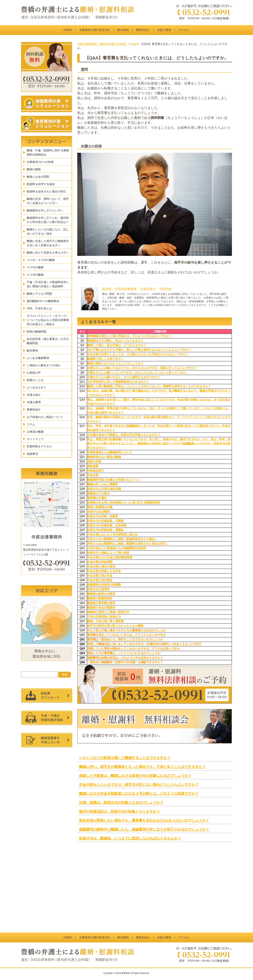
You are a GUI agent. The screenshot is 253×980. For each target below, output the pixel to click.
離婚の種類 (34, 169)
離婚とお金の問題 (38, 177)
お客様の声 (34, 373)
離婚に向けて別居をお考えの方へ (48, 253)
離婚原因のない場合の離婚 (104, 457)
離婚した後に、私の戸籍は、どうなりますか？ (117, 345)
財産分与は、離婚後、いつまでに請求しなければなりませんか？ (130, 838)
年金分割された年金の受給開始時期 (110, 557)
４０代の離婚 (35, 267)
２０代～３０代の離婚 (41, 260)
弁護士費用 (164, 30)
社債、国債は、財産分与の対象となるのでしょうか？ (121, 802)
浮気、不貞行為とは (39, 308)
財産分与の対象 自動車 (103, 516)
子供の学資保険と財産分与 (104, 617)
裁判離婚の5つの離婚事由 (43, 301)
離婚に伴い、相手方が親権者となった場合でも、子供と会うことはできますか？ (142, 767)
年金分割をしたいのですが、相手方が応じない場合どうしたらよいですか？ (139, 785)
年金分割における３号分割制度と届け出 (112, 534)
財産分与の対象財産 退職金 (105, 530)
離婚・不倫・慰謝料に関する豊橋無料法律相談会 (48, 153)
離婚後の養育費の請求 (101, 603)
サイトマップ (35, 439)
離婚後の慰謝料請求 (100, 598)
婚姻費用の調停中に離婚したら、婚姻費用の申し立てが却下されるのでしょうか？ (144, 829)
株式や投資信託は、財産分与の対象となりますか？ (119, 811)
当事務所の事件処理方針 (95, 30)
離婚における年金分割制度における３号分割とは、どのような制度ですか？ (139, 794)
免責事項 (32, 454)
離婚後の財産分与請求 (101, 594)
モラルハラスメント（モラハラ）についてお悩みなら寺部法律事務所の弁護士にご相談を (48, 320)
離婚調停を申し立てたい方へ (45, 210)
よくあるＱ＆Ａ (36, 387)
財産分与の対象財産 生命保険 (107, 525)
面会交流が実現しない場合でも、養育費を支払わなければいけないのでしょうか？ (144, 820)
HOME (68, 30)
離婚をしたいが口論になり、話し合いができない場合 (48, 232)
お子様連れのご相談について (45, 417)
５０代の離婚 (35, 275)
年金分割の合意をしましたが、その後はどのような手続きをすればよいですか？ (138, 354)
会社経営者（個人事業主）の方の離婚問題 (48, 341)
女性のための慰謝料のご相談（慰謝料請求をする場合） (122, 539)
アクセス (184, 30)
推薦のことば (35, 380)
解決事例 (123, 30)
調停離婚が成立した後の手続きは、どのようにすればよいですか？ (129, 336)
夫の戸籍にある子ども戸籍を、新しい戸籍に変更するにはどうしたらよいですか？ (139, 350)
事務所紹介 (143, 30)
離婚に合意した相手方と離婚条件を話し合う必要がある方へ (48, 243)
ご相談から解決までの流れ (44, 365)
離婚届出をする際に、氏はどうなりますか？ (115, 341)
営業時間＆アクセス (39, 446)
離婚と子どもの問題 (39, 294)
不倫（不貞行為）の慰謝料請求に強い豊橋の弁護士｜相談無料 (48, 284)
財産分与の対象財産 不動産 (105, 521)
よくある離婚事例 (38, 358)
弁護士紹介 (34, 395)
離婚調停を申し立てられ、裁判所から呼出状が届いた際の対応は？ (48, 220)
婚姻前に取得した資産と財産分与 (108, 612)
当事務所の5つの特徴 (40, 162)
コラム (31, 424)
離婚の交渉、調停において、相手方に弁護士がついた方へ (48, 201)
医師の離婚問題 (37, 332)
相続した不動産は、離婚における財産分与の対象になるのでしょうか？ (135, 776)
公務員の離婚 (35, 432)
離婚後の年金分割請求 (101, 607)
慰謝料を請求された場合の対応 (46, 191)
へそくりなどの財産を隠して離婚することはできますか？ (125, 758)
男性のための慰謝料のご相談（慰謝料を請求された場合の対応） (128, 544)
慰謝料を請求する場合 (41, 184)
